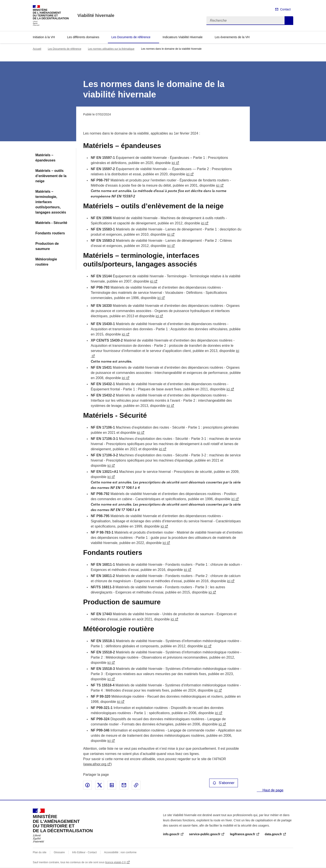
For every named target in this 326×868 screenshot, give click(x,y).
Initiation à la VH (44, 37)
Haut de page (272, 790)
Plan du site (40, 852)
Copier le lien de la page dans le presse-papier (136, 785)
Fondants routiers (50, 233)
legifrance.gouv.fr (242, 834)
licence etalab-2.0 (115, 862)
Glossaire (59, 852)
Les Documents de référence (131, 37)
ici (173, 163)
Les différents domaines (83, 37)
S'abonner (224, 783)
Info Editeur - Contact (84, 852)
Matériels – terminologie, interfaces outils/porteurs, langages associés (51, 202)
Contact (285, 9)
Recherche (289, 21)
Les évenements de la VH (232, 37)
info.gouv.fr (171, 834)
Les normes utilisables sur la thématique (111, 49)
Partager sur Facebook (87, 785)
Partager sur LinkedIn (112, 785)
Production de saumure (47, 246)
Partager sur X (100, 785)
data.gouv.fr (273, 834)
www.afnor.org (95, 764)
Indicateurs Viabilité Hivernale (183, 37)
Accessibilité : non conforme (120, 852)
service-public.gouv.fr (205, 834)
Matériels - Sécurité (51, 223)
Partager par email (124, 785)
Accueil (37, 49)
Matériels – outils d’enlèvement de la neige (51, 176)
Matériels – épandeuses (45, 158)
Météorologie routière (46, 262)
